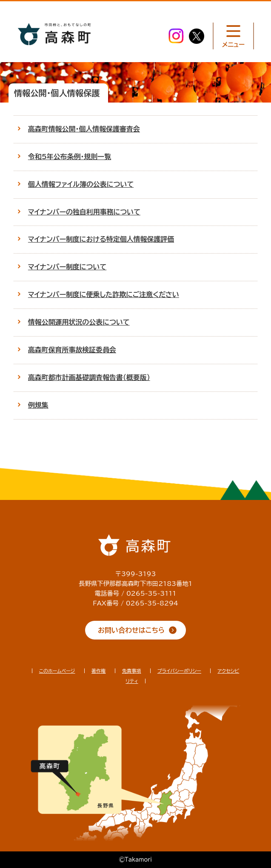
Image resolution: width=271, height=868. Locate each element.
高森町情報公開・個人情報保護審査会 (84, 129)
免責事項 (132, 671)
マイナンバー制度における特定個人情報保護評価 (101, 239)
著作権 (99, 671)
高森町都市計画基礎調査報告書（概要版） (89, 377)
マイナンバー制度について (67, 267)
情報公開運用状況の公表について (79, 322)
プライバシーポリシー (179, 671)
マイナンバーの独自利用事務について (84, 212)
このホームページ (57, 671)
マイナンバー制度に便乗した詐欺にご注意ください (104, 294)
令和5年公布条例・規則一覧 (70, 157)
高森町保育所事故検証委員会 (72, 350)
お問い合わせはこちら (131, 630)
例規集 (38, 405)
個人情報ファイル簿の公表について (81, 184)
